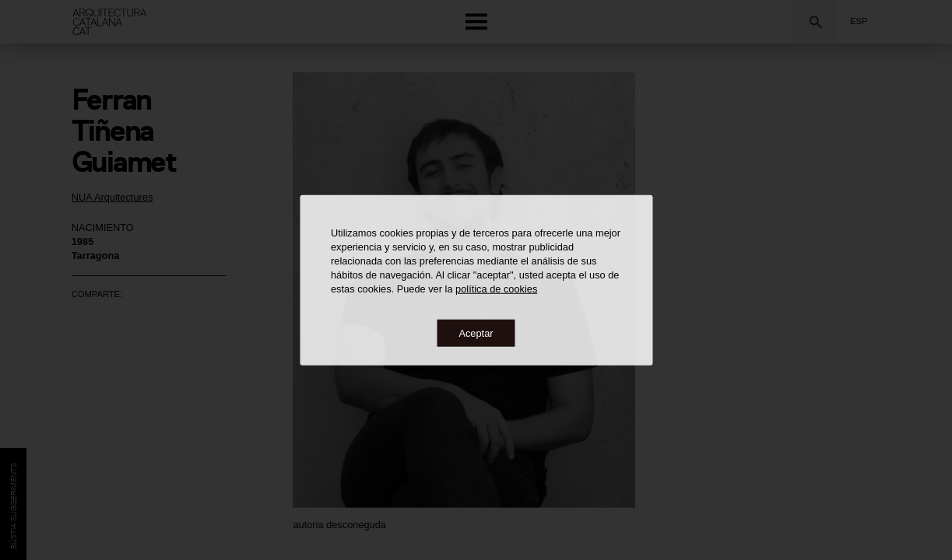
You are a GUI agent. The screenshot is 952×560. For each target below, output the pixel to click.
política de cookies (496, 288)
